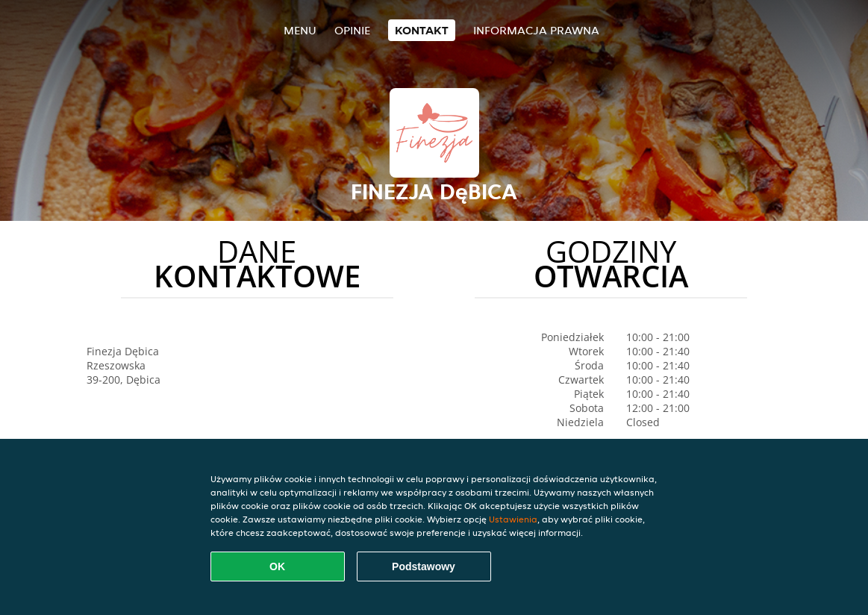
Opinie (352, 30)
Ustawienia (513, 519)
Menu (300, 30)
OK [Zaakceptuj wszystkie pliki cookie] (277, 566)
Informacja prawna (536, 30)
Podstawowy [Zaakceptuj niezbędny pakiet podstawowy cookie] (424, 566)
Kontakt (422, 30)
